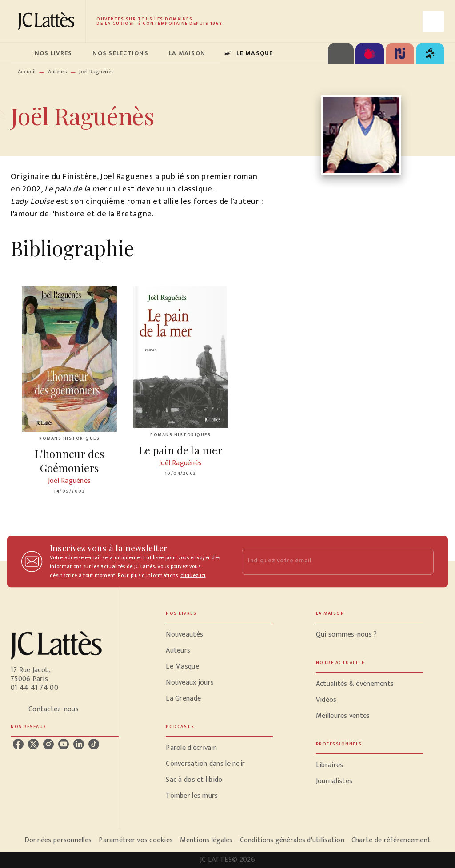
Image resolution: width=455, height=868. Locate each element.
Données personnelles (58, 840)
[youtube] (64, 744)
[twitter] (33, 744)
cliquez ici (193, 575)
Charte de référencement (391, 840)
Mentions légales (206, 840)
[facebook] (18, 744)
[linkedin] (79, 744)
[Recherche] (434, 21)
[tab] (20, 53)
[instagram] (48, 744)
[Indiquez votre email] (327, 562)
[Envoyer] (423, 561)
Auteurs (58, 72)
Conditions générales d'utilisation (292, 840)
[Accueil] (48, 21)
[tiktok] (94, 744)
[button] (219, 635)
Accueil (27, 72)
